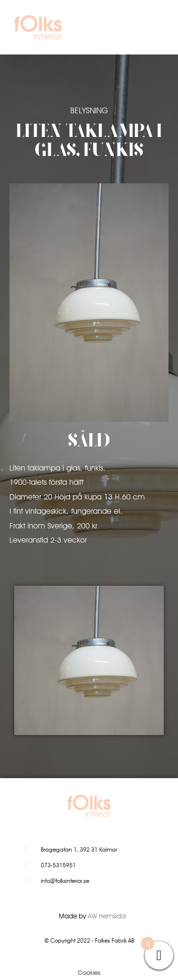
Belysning (89, 110)
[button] (151, 30)
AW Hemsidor (107, 916)
